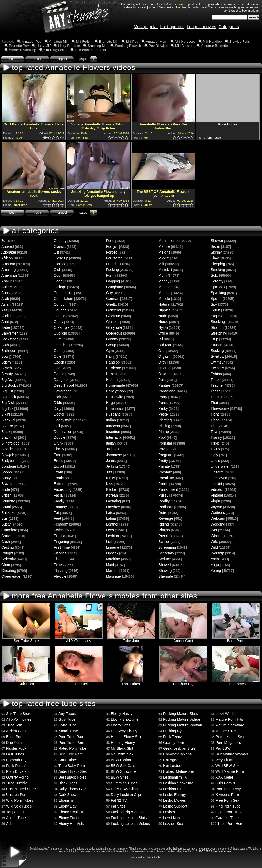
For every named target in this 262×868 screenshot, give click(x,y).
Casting (7, 547)
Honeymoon (116, 391)
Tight (215, 414)
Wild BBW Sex (227, 766)
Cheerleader (11, 576)
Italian (111, 443)
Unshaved (219, 478)
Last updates (172, 27)
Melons (164, 252)
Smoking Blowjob (128, 46)
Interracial (114, 437)
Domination (63, 432)
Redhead (166, 507)
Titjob (215, 420)
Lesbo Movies (174, 800)
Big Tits (7, 408)
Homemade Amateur (91, 50)
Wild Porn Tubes (20, 800)
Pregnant (166, 455)
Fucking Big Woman (127, 812)
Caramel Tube (227, 818)
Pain (162, 380)
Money (164, 281)
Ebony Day (67, 806)
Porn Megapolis (228, 743)
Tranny (216, 437)
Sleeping (218, 264)
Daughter (61, 380)
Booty (6, 478)
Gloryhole (114, 327)
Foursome (114, 258)
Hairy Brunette (69, 46)
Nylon (163, 327)
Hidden (112, 380)
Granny (112, 339)
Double (59, 437)
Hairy (110, 356)
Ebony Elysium (71, 812)
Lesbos (169, 812)
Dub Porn (26, 682)
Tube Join (131, 639)
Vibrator (217, 489)
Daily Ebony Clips (73, 789)
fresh (37, 59)
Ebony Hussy (122, 714)
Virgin (215, 501)
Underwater (220, 466)
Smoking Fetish (56, 50)
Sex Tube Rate (71, 754)
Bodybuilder (11, 461)
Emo (57, 455)
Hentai (111, 374)
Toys (215, 432)
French (112, 264)
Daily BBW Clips (124, 789)
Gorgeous (114, 333)
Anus (6, 293)
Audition (8, 316)
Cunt (58, 351)
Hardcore (114, 368)
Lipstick (112, 553)
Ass (4, 310)
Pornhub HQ (183, 682)
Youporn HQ (16, 812)
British (6, 495)
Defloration (63, 391)
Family (59, 501)
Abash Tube (16, 818)
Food (110, 241)
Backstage (10, 339)
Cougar (60, 310)
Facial (59, 495)
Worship (217, 553)
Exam (58, 472)
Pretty (163, 461)
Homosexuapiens (177, 754)
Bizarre (7, 426)
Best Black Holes (72, 777)
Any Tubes (67, 714)
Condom (61, 304)
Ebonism (65, 800)
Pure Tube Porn (71, 743)
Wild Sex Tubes (19, 806)
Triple (215, 443)
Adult (10, 824)
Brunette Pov (19, 46)
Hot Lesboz (172, 766)
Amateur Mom (157, 41)
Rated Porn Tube (72, 748)
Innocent (113, 426)
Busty (6, 524)
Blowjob (8, 455)
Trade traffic (154, 857)
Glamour (113, 316)
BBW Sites (120, 777)
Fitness (60, 565)
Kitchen (112, 489)
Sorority (217, 281)
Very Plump (225, 760)
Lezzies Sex (173, 824)
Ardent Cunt (183, 639)
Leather (112, 524)
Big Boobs (10, 385)
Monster (165, 287)
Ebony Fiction (70, 818)
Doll (57, 426)
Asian (6, 304)
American (9, 275)
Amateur (8, 264)
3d (3, 241)
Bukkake (8, 513)
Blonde (7, 449)
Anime (7, 287)
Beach (7, 368)
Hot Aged (171, 760)
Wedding (218, 524)
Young (216, 571)
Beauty (7, 374)
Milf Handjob (212, 41)
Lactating (114, 501)
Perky (163, 408)
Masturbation (169, 241)
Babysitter (9, 333)
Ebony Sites (121, 725)
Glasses (113, 322)
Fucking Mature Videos (182, 719)
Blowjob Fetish (241, 41)
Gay (109, 293)
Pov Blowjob (158, 46)
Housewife (115, 397)
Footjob (112, 246)
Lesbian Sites (174, 789)
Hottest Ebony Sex (126, 737)
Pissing (164, 426)
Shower (217, 241)
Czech (59, 362)
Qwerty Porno (17, 777)
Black (6, 432)
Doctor (59, 414)
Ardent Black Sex (72, 771)
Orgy (162, 362)
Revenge (166, 518)
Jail (109, 449)
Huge (110, 403)
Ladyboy (113, 507)
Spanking (218, 293)
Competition (64, 293)
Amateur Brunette (214, 46)
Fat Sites (118, 806)
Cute (58, 356)
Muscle (164, 299)
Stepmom (219, 316)
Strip (215, 339)
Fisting (59, 559)
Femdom (61, 524)
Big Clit (7, 391)
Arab (5, 299)
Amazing (8, 270)
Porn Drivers (16, 771)
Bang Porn (236, 639)
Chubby (60, 241)
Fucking (112, 270)
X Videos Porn (227, 795)
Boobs (7, 472)
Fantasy (60, 507)
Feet (57, 518)
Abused (7, 246)
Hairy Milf (43, 46)
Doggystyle (63, 420)
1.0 (45, 138)
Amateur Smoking (22, 50)
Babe (6, 327)
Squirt (216, 310)
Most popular (146, 27)
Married (112, 571)
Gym (110, 351)
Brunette (8, 501)
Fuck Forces (236, 682)
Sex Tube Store (26, 639)
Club (57, 270)
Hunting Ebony (123, 743)
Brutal (6, 507)
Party (163, 397)
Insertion (113, 432)
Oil (161, 339)
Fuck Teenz (172, 737)
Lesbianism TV (175, 777)
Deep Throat (64, 385)
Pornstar (165, 443)
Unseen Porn (17, 795)
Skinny (216, 252)
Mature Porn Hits (229, 719)
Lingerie (113, 547)
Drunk (59, 443)
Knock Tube (68, 731)
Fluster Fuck (79, 682)
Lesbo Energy (174, 795)
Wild (214, 547)
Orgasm (165, 356)
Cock (58, 275)
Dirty (57, 408)
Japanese (114, 455)
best (12, 59)
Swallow (217, 356)
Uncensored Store (21, 789)
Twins (215, 449)
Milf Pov (132, 41)
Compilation (63, 299)
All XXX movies (79, 639)
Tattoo (216, 380)
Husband (113, 414)
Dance (59, 374)
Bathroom (9, 351)
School (164, 542)
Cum (58, 339)
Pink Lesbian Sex (230, 737)
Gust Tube (67, 719)
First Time (62, 547)
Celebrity (9, 559)
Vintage (217, 495)
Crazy (59, 322)
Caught (7, 553)
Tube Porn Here (230, 824)
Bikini (6, 414)
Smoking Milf (97, 46)
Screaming (167, 547)
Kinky (110, 478)
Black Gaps (68, 783)
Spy (214, 304)
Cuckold (60, 333)
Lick (109, 542)
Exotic (59, 478)
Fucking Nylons (176, 731)
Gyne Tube (67, 725)
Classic (60, 246)
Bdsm (6, 362)
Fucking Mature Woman (183, 725)
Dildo (58, 403)
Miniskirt (165, 270)
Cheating (9, 571)
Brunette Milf (109, 41)
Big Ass (7, 380)
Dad (57, 368)
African (7, 258)
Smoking (218, 270)
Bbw (5, 356)
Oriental (165, 368)
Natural (164, 304)
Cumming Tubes (124, 783)
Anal (5, 281)
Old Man (165, 345)
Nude (163, 316)
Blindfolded (10, 443)
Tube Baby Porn (72, 766)
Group (111, 345)
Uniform (217, 472)
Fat (56, 513)
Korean (112, 495)
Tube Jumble (17, 783)
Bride (6, 489)
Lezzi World (225, 714)
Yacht (215, 559)
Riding (164, 524)
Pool (162, 437)
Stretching (219, 333)
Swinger (217, 368)
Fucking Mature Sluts (180, 714)
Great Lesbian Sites (179, 748)
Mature (164, 246)
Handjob (113, 362)
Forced (112, 252)
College (60, 287)
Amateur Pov (31, 41)
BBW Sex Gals (123, 766)
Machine (113, 559)
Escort (59, 466)
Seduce (165, 559)
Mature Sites (226, 731)
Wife (214, 542)
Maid (110, 565)
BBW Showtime (124, 771)
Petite (163, 414)
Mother (164, 293)
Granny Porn (173, 743)
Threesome (220, 408)
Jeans (111, 461)
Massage (114, 576)
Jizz (109, 472)
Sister (215, 246)
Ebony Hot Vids (71, 824)
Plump (164, 432)
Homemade (115, 385)
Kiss (109, 484)
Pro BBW (223, 748)
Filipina (59, 536)
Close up (61, 258)
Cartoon (8, 536)
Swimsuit (218, 362)
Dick (57, 397)
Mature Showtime (230, 725)
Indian (111, 420)
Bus (4, 518)
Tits (214, 426)
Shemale (166, 576)
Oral (162, 351)
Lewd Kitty (172, 818)
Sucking (217, 351)
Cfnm (6, 565)
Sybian (216, 374)
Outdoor (165, 374)
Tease (216, 391)
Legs (110, 530)
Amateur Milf (59, 41)
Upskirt (216, 484)
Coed (58, 281)
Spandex (218, 287)
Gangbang (115, 287)
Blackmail (9, 437)
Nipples (165, 310)
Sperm (216, 299)
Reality (164, 501)
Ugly (214, 455)
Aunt (5, 322)
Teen (215, 397)
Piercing (165, 420)
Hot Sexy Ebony (124, 731)
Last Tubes (131, 682)
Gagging (113, 281)
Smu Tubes (68, 760)
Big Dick (8, 403)
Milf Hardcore (185, 41)
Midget (164, 258)
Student (217, 345)
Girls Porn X (225, 783)
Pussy (163, 495)
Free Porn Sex (227, 800)
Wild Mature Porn (230, 771)
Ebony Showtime (125, 719)
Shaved (165, 565)
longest (62, 59)
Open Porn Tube (229, 812)
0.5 (44, 138)
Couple (59, 316)
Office (163, 333)
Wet (214, 530)
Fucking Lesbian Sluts (129, 818)
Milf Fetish (84, 41)
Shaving (165, 571)
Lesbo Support (175, 806)
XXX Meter (224, 777)
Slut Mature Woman (232, 754)
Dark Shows (68, 795)
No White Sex (122, 754)
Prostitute (166, 478)
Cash (6, 542)
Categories (229, 27)
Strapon (217, 327)
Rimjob (164, 530)
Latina (111, 518)
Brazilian (8, 484)
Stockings (219, 322)
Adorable (9, 252)
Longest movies (201, 27)
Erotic (58, 461)
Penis (163, 403)
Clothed (60, 264)
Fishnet (60, 553)
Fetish (59, 530)
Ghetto (112, 304)
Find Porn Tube (228, 806)
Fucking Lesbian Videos (130, 824)
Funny (111, 275)
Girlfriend (114, 310)
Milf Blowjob (184, 46)
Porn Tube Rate (71, 737)
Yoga (215, 565)
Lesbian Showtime (178, 783)
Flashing (61, 571)
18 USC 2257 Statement (208, 852)
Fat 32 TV (119, 800)
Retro (163, 513)
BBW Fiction (121, 760)
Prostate (165, 472)
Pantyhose (167, 391)
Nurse (163, 322)
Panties (165, 385)
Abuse (228, 852)
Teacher (217, 385)
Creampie (62, 327)
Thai (214, 403)
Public (163, 484)
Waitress (218, 513)
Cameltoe (9, 530)
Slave (215, 258)
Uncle (215, 461)
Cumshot (61, 345)
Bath (5, 345)
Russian (165, 536)
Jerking (112, 466)
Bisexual (8, 420)
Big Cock (9, 397)
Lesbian (112, 536)
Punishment (168, 489)
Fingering (61, 542)
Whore (216, 536)
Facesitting (63, 489)
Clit (56, 252)
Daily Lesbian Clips (126, 795)
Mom (162, 275)
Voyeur (216, 507)
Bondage (9, 466)
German (113, 299)
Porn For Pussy (228, 789)
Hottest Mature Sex (179, 771)
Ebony (59, 449)
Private (164, 466)
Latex (110, 513)
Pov (162, 449)
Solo (214, 275)
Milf (161, 264)
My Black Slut (122, 748)
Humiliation (115, 408)
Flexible (60, 576)
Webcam (218, 518)
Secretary (166, 553)
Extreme (61, 484)
